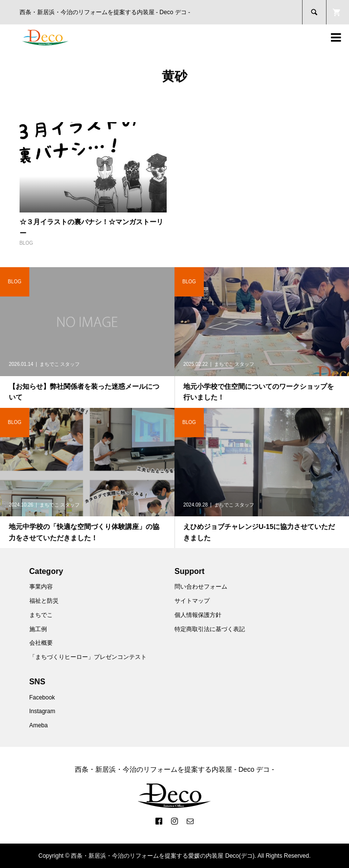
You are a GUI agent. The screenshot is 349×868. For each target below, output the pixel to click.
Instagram (42, 711)
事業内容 (41, 587)
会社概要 (41, 643)
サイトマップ (192, 601)
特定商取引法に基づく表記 (210, 629)
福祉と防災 (44, 601)
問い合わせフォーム (201, 587)
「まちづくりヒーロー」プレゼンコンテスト (88, 657)
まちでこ (41, 615)
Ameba (39, 725)
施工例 (38, 629)
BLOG (26, 243)
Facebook (42, 698)
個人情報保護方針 (198, 615)
